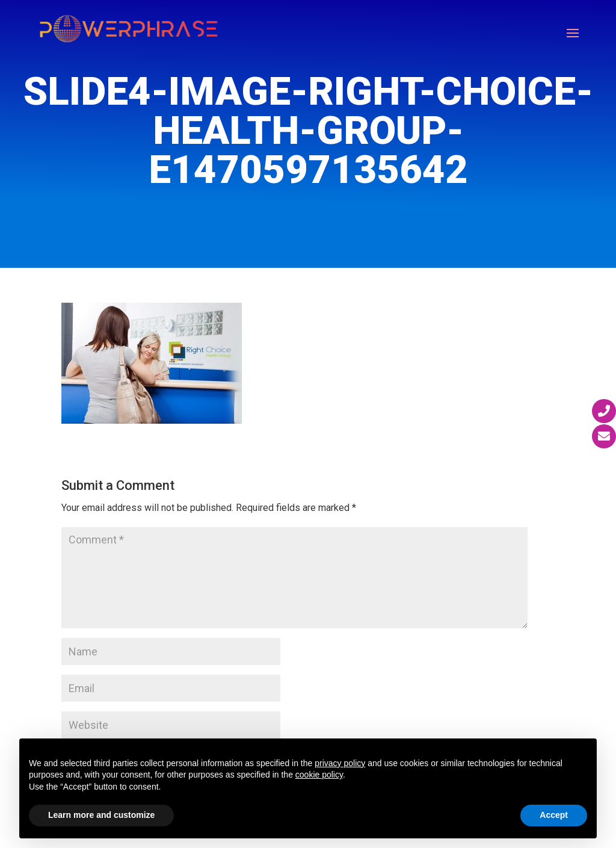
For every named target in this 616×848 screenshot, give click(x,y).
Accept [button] (554, 815)
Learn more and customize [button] (101, 815)
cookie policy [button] (319, 775)
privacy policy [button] (340, 763)
